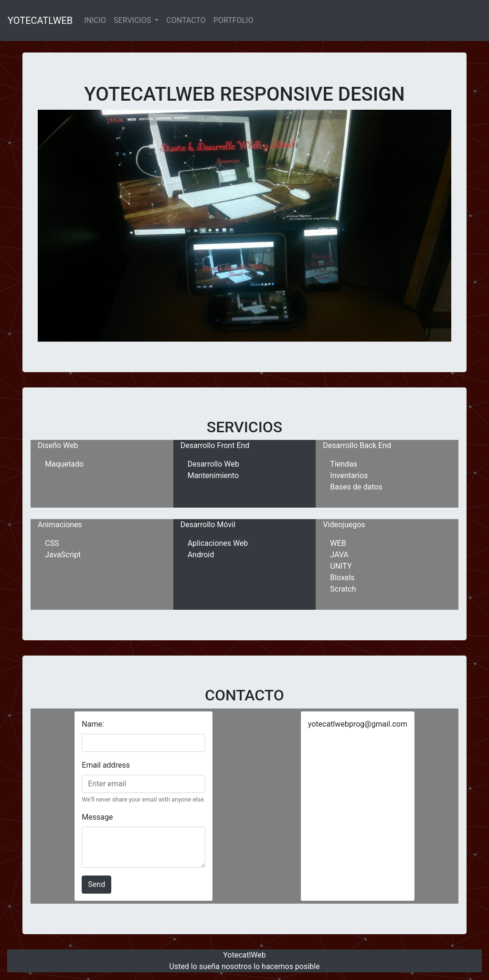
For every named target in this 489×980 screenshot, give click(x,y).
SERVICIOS (133, 20)
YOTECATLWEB (40, 21)
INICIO (95, 20)
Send (96, 884)
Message (97, 817)
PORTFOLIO (234, 20)
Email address (106, 765)
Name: (93, 724)
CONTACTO (186, 20)
